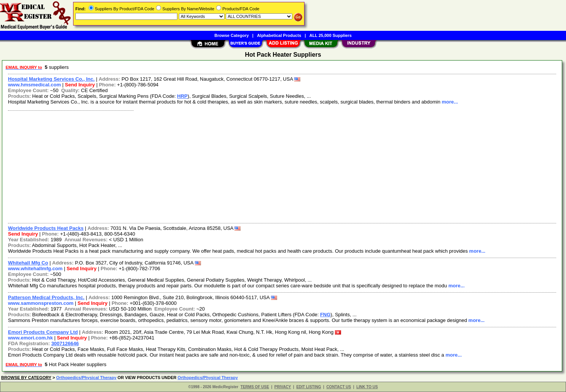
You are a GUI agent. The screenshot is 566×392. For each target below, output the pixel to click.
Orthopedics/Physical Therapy (86, 378)
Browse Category (231, 35)
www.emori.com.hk (30, 338)
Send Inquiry (80, 85)
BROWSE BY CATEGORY (26, 378)
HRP (182, 96)
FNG (325, 315)
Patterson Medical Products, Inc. (46, 297)
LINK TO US (367, 387)
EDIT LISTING (309, 387)
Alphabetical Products (279, 35)
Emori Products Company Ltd (43, 332)
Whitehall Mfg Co (28, 263)
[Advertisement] (233, 166)
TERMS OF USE (255, 387)
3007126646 (65, 343)
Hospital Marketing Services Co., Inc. (51, 79)
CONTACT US (339, 387)
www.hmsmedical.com (34, 85)
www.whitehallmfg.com (35, 269)
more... (450, 102)
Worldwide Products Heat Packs (46, 228)
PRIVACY (283, 387)
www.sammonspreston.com (41, 303)
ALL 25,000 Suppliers (331, 35)
